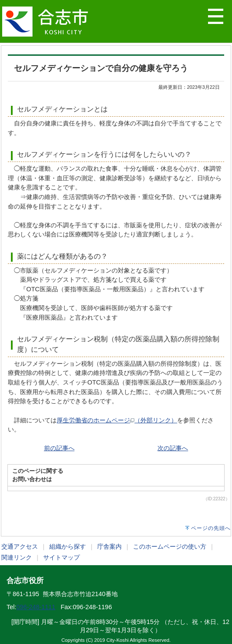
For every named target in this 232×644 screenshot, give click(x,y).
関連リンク (17, 557)
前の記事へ (59, 448)
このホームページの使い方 (170, 546)
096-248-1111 (36, 607)
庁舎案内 (109, 546)
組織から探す (68, 546)
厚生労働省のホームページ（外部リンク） (117, 420)
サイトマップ (61, 557)
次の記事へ (173, 448)
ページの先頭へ (211, 528)
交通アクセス (20, 546)
